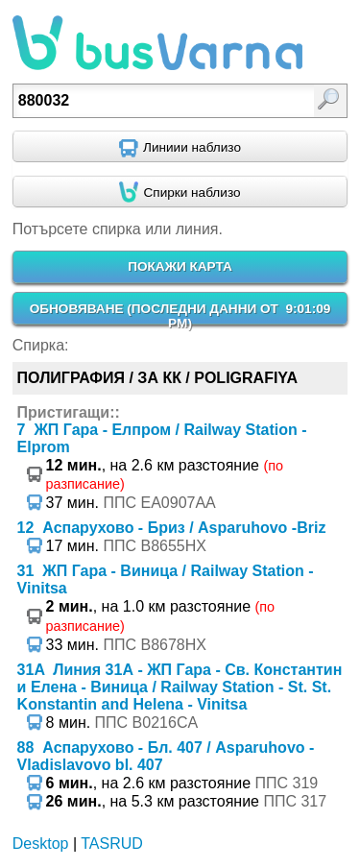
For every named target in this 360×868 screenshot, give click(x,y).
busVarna (157, 43)
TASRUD (112, 844)
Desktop (41, 844)
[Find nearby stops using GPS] (180, 192)
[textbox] (158, 101)
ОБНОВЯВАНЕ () (180, 316)
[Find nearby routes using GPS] (180, 147)
